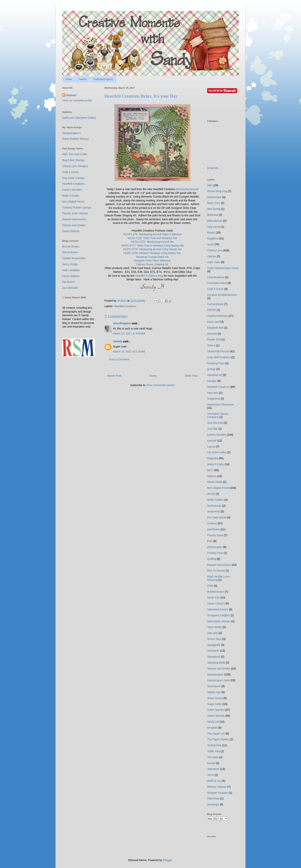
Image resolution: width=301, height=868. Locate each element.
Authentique (214, 197)
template (212, 728)
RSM (210, 586)
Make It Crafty (71, 196)
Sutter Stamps (216, 710)
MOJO (211, 494)
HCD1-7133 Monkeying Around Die (153, 242)
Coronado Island (217, 283)
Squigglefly (214, 645)
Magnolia (213, 458)
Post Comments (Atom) (161, 385)
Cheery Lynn (215, 250)
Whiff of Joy (214, 781)
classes (212, 256)
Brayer (211, 233)
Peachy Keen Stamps (75, 213)
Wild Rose (213, 798)
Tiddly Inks (213, 751)
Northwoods (214, 506)
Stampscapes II (72, 133)
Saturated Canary (218, 609)
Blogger (167, 860)
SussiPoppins (122, 323)
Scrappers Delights (218, 615)
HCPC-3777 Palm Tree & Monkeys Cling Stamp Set (152, 246)
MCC (210, 470)
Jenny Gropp (70, 264)
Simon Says (214, 639)
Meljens (212, 476)
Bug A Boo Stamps (73, 160)
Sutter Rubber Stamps (76, 139)
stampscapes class (218, 680)
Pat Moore (68, 282)
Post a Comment (119, 359)
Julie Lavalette (71, 270)
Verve (211, 775)
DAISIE (212, 310)
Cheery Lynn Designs (75, 166)
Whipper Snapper (218, 793)
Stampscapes (215, 674)
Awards (83, 79)
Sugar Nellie (214, 704)
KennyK (212, 441)
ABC (210, 185)
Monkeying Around (187, 189)
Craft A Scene (70, 172)
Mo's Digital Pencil (73, 202)
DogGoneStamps (217, 316)
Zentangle (213, 804)
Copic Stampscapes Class (223, 268)
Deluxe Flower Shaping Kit (153, 264)
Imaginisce (214, 399)
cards (210, 244)
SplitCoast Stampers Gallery (79, 118)
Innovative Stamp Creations (217, 415)
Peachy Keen (215, 535)
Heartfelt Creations (125, 306)
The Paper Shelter (218, 739)
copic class (214, 262)
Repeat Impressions (74, 219)
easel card (213, 322)
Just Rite (212, 429)
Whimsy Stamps (217, 787)
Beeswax (213, 215)
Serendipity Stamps (219, 621)
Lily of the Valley (217, 452)
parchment (213, 529)
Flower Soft (214, 339)
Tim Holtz (213, 757)
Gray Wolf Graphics (219, 357)
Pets (210, 541)
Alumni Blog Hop (217, 191)
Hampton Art (215, 375)
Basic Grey (214, 203)
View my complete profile (77, 100)
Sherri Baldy (214, 627)
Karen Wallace (71, 276)
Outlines (212, 523)
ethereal (212, 334)
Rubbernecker (216, 592)
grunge (211, 369)
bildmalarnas (215, 221)
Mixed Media (215, 482)
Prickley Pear (215, 553)
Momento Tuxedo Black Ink (153, 257)
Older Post (191, 376)
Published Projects (103, 79)
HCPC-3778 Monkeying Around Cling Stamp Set (152, 249)
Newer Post (114, 376)
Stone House (215, 698)
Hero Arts (213, 393)
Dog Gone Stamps (73, 178)
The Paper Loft (216, 734)
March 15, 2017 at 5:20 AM (129, 352)
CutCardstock (215, 304)
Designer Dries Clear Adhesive (153, 261)
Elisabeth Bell (215, 328)
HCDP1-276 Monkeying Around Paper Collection (152, 234)
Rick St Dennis (216, 571)
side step (213, 633)
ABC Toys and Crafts (75, 154)
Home (69, 79)
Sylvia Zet (213, 722)
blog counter (211, 836)
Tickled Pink (214, 745)
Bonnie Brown (71, 247)
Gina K (211, 345)
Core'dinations (216, 277)
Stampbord (214, 657)
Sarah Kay (213, 597)
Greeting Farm (216, 363)
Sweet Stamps (71, 231)
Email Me (213, 168)
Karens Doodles (217, 435)
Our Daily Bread (217, 517)
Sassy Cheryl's (216, 603)
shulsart (71, 95)
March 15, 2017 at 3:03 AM (129, 333)
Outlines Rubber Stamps (77, 208)
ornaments (213, 511)
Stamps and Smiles (74, 225)
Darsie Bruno (70, 252)
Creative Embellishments (222, 295)
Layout (211, 447)
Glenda (118, 341)
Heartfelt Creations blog (149, 276)
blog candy (214, 227)
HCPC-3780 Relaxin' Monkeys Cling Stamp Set (152, 253)
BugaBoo (213, 238)
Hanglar (212, 381)
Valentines (213, 769)
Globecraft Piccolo (218, 351)
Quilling (212, 559)
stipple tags (214, 692)
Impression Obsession (220, 405)
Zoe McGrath (70, 288)
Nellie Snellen (215, 500)
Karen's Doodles (72, 190)
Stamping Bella (216, 663)
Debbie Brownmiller (74, 258)
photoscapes (215, 547)
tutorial (211, 763)
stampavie (213, 651)
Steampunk (214, 686)
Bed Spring (214, 209)
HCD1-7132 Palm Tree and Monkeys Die (152, 238)
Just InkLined (215, 423)
